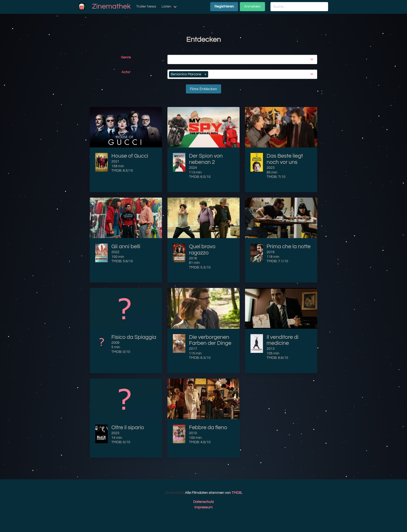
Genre (126, 57)
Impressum (203, 507)
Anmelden (252, 6)
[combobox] (243, 59)
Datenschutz (203, 502)
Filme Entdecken (203, 89)
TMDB (236, 493)
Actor (126, 72)
